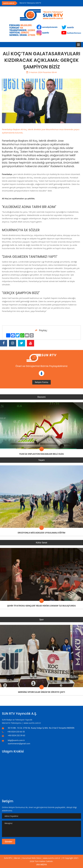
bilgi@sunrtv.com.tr (16, 740)
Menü (78, 45)
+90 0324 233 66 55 (16, 732)
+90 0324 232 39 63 (16, 736)
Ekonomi (42, 397)
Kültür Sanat (42, 543)
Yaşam (42, 460)
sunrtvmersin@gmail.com (19, 744)
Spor (41, 620)
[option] (50, 3)
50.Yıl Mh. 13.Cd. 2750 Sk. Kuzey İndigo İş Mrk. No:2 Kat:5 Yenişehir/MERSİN (41, 728)
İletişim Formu (42, 382)
